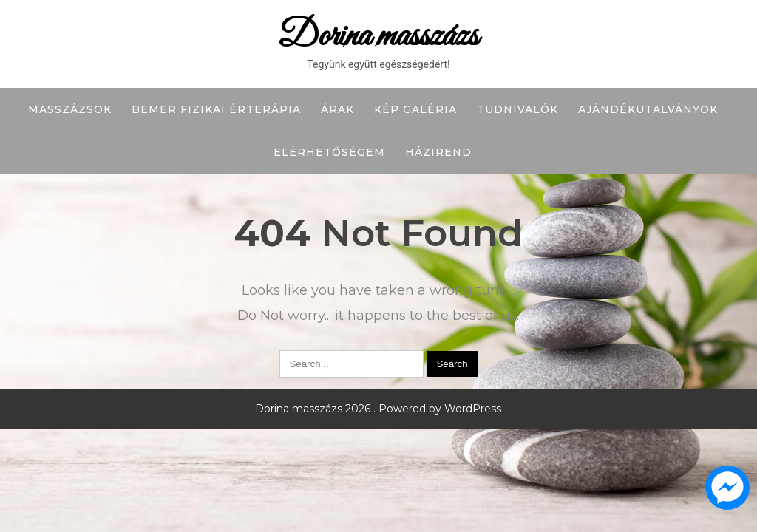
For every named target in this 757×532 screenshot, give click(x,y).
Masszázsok (70, 109)
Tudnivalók (517, 109)
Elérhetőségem (329, 152)
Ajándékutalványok (648, 109)
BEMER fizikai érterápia (216, 109)
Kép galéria (415, 109)
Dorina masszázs (378, 37)
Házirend (438, 152)
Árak (337, 109)
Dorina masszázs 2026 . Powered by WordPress (378, 409)
